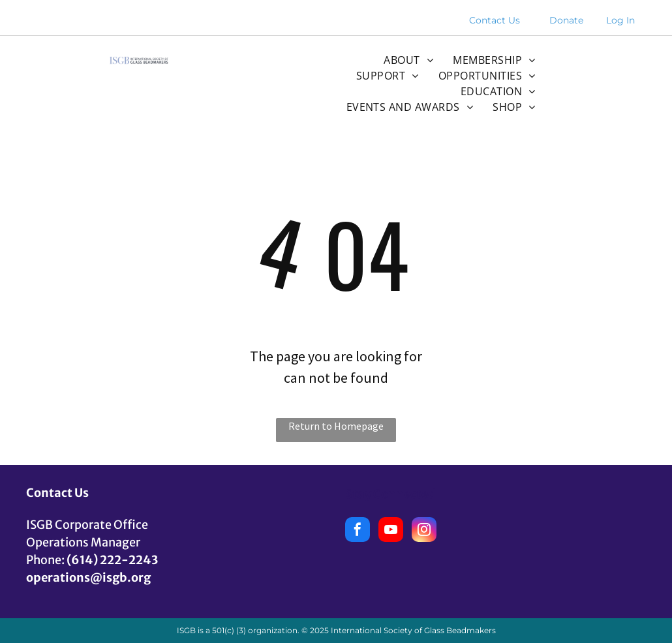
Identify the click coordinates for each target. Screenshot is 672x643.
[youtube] (391, 531)
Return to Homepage (336, 426)
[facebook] (358, 531)
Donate (566, 20)
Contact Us (495, 20)
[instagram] (424, 531)
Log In (620, 20)
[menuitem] (408, 60)
